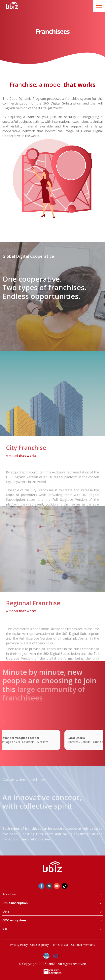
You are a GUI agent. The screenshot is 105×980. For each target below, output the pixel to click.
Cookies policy (39, 945)
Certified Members (83, 945)
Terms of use (60, 945)
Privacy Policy (19, 945)
